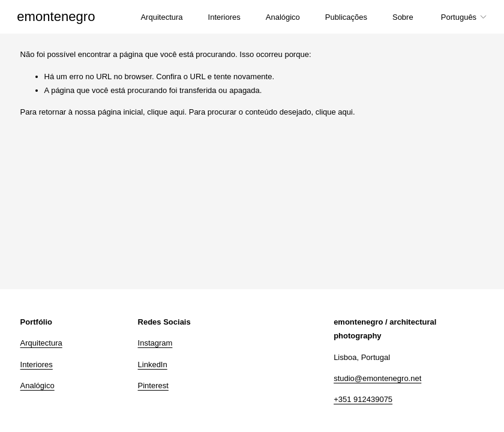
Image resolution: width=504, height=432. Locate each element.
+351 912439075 (363, 399)
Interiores (221, 18)
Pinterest (153, 385)
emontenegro (59, 18)
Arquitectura (158, 18)
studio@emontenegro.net (377, 378)
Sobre (400, 18)
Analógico (279, 18)
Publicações (343, 18)
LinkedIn (153, 364)
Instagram (155, 343)
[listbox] (461, 19)
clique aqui (166, 112)
